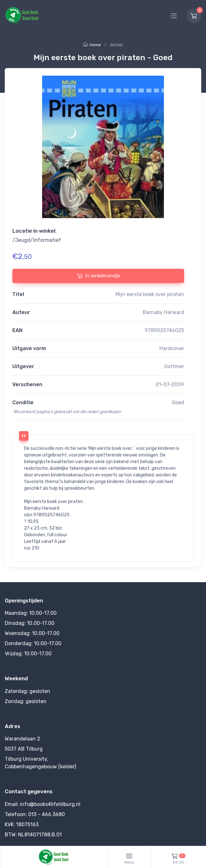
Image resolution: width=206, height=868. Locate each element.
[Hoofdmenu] (174, 16)
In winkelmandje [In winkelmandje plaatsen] (98, 276)
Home (92, 45)
